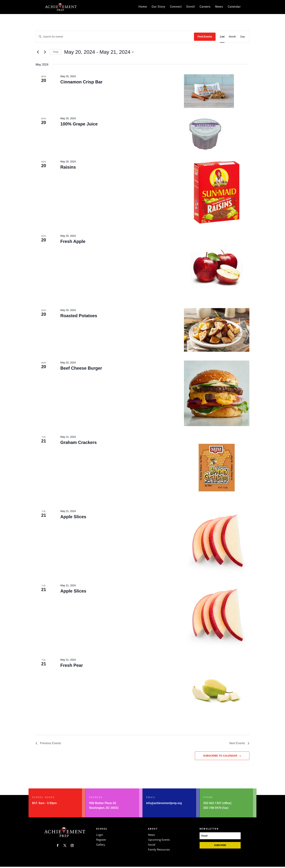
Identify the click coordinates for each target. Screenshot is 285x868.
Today (56, 53)
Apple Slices (73, 518)
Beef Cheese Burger (81, 369)
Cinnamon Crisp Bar (81, 83)
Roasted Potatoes (79, 317)
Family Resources (159, 851)
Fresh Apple (73, 243)
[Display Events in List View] (222, 38)
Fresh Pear (72, 667)
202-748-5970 (212, 809)
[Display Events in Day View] (243, 38)
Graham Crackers (79, 444)
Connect (176, 7)
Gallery (101, 846)
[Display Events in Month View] (232, 38)
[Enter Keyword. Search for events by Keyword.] (115, 38)
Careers (205, 7)
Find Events (205, 38)
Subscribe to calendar (220, 757)
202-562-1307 (212, 804)
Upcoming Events (159, 841)
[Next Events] (45, 53)
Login (100, 836)
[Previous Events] (38, 53)
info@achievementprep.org (164, 804)
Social (152, 846)
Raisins (68, 168)
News (219, 7)
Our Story (158, 7)
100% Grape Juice (79, 125)
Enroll (191, 7)
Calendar (234, 7)
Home (143, 7)
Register (101, 841)
